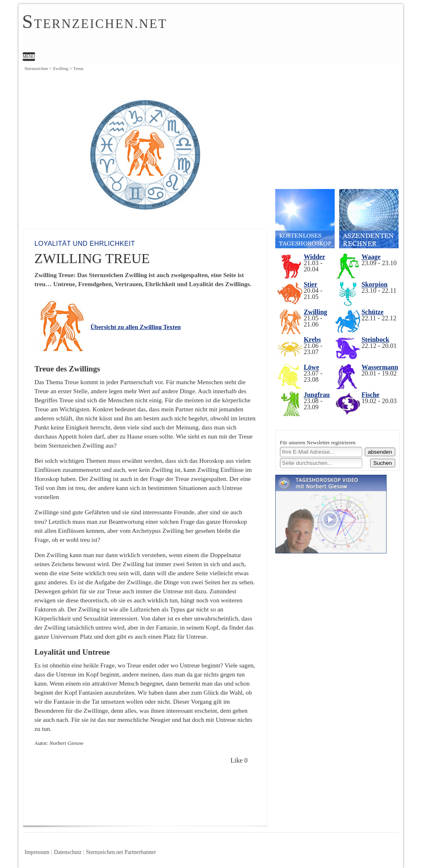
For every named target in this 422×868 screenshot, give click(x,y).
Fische (370, 395)
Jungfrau (317, 395)
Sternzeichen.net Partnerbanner (121, 852)
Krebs (312, 339)
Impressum (37, 852)
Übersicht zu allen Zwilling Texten (135, 327)
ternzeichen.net (94, 23)
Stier (311, 284)
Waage (371, 257)
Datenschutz (68, 852)
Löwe (311, 367)
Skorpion (374, 284)
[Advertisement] (183, 796)
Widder (314, 257)
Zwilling (315, 312)
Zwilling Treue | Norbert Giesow (190, 31)
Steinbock (375, 339)
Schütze (372, 312)
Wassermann (380, 367)
